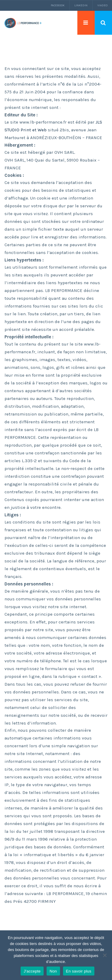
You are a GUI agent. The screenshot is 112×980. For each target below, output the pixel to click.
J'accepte (32, 971)
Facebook (58, 5)
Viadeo (102, 5)
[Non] (105, 955)
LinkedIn (81, 5)
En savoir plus (79, 971)
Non (53, 971)
